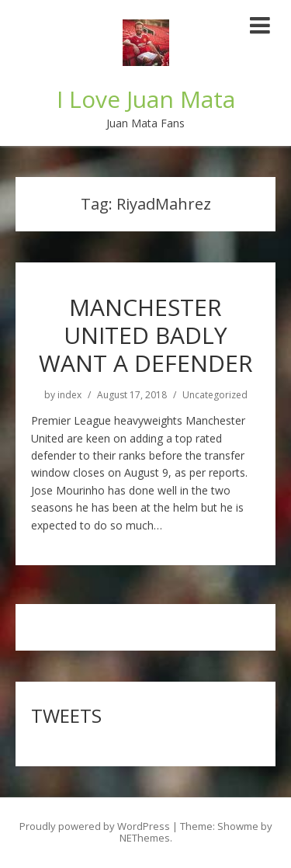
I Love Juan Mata (146, 99)
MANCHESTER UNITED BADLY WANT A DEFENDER (146, 335)
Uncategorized (215, 395)
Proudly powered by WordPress (95, 826)
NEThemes (145, 838)
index (69, 395)
